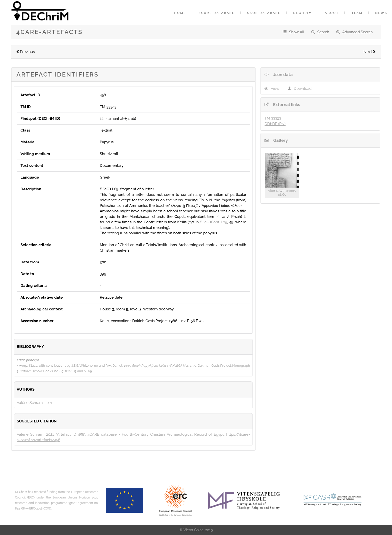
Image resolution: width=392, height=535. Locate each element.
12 (102, 119)
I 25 (213, 222)
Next (370, 52)
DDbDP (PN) (275, 124)
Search (323, 32)
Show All (297, 32)
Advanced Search (357, 32)
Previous (25, 52)
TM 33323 (273, 118)
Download (303, 89)
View (275, 89)
